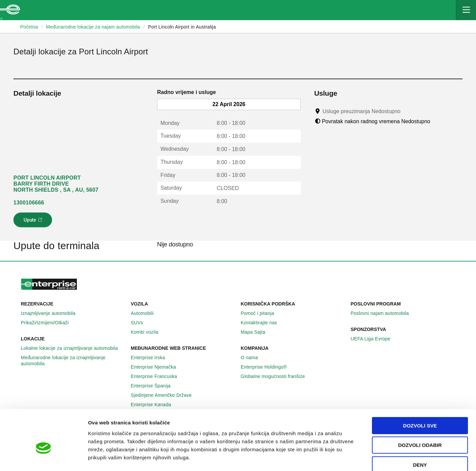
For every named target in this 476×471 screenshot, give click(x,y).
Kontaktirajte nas (263, 323)
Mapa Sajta (257, 332)
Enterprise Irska (152, 358)
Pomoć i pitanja (261, 313)
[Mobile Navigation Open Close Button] (466, 10)
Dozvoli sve (420, 389)
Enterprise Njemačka (157, 367)
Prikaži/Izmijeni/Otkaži (49, 323)
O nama (253, 358)
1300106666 (29, 203)
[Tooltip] (407, 111)
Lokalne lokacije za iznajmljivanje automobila (73, 348)
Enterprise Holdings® (268, 367)
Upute (34, 222)
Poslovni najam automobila (384, 313)
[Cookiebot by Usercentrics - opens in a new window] (43, 458)
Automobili (146, 313)
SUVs (141, 323)
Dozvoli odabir (420, 409)
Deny (420, 428)
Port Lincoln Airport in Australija (182, 27)
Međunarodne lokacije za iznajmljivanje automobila (73, 361)
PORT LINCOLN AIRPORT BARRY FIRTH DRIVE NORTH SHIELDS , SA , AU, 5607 (56, 184)
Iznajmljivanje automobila (52, 313)
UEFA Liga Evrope (374, 339)
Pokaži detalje (346, 458)
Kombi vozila (148, 332)
